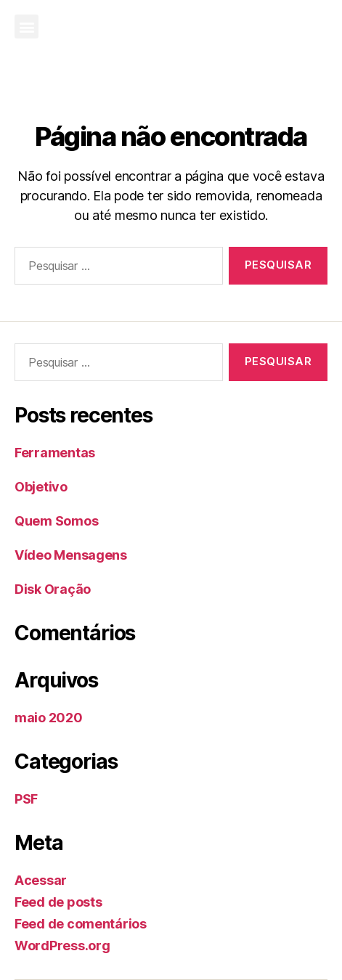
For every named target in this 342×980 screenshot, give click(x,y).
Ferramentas (55, 453)
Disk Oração (53, 589)
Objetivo (41, 487)
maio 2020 (49, 718)
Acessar (41, 880)
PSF (26, 799)
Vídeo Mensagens (71, 555)
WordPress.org (62, 946)
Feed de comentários (81, 924)
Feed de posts (58, 902)
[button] (27, 26)
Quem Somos (56, 521)
